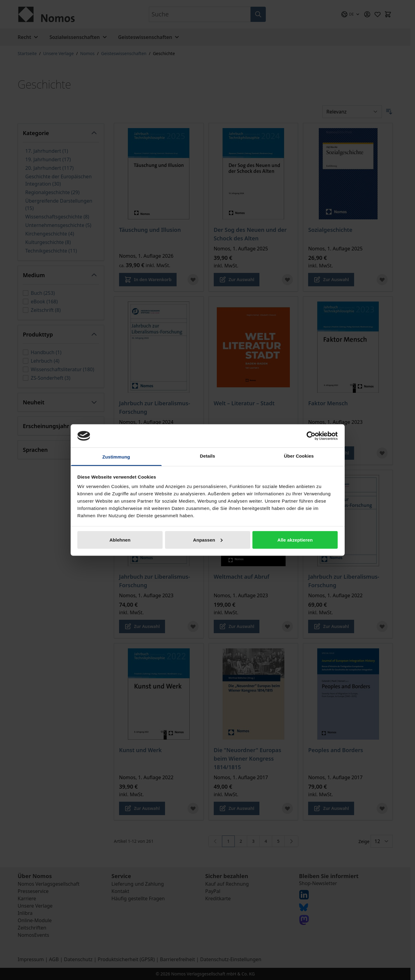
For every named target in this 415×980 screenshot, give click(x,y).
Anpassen (208, 540)
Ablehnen (120, 540)
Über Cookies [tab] (299, 456)
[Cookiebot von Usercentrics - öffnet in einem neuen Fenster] (311, 436)
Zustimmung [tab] (116, 457)
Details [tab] (208, 456)
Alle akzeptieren (295, 540)
